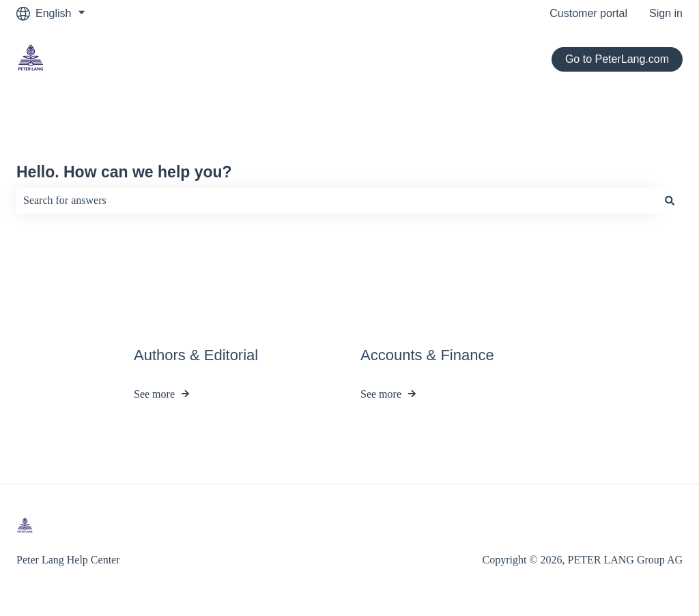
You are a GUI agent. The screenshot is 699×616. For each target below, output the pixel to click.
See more (154, 395)
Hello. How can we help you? (124, 172)
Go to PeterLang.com (617, 59)
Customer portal (588, 13)
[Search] (670, 201)
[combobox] (337, 201)
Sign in (666, 13)
